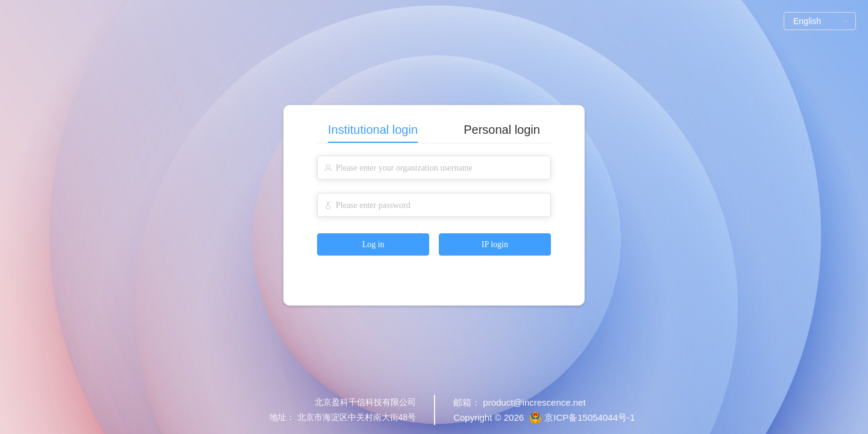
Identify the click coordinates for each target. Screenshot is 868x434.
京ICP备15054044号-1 (590, 417)
